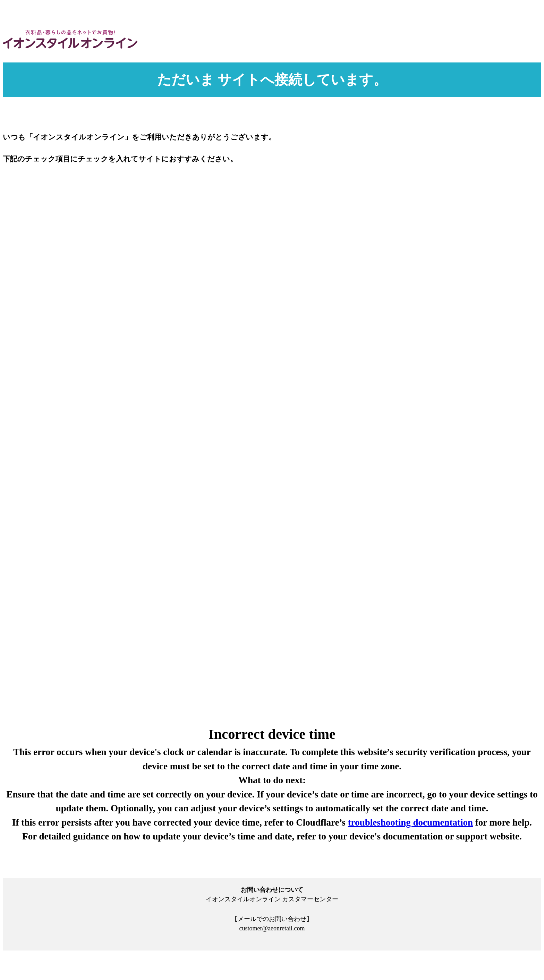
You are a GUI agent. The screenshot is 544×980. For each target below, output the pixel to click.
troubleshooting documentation (410, 822)
